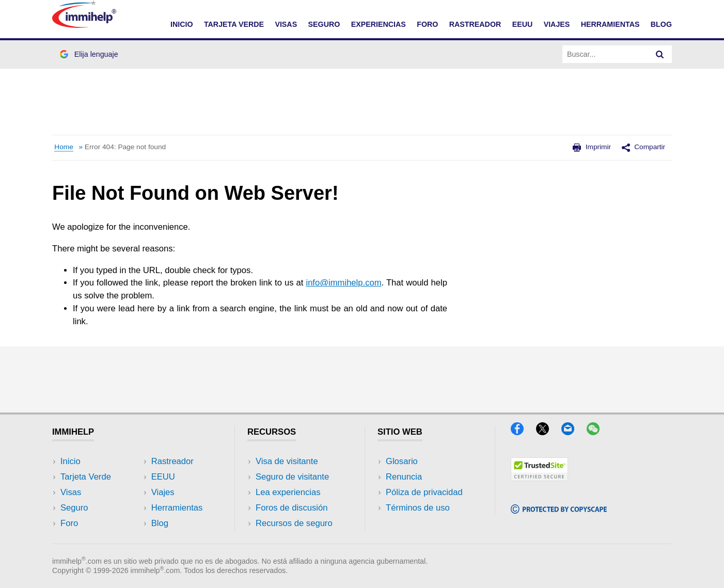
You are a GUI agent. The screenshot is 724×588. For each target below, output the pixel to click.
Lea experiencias (288, 492)
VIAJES (557, 24)
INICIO (182, 24)
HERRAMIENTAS (610, 24)
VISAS (286, 24)
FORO (427, 24)
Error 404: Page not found (125, 147)
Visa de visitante (287, 461)
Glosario (402, 461)
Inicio (70, 461)
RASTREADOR (475, 24)
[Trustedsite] (539, 478)
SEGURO (324, 24)
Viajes (163, 492)
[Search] (660, 54)
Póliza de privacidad (424, 492)
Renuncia (404, 477)
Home (64, 147)
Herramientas (177, 508)
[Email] (573, 432)
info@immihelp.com (343, 283)
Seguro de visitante (292, 477)
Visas (71, 492)
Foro (69, 523)
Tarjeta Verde (86, 477)
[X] (547, 432)
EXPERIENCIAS (379, 24)
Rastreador (172, 461)
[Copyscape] (559, 510)
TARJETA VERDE (234, 24)
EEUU (523, 24)
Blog (661, 24)
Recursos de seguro (294, 523)
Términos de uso (418, 508)
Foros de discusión (292, 508)
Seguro (74, 508)
